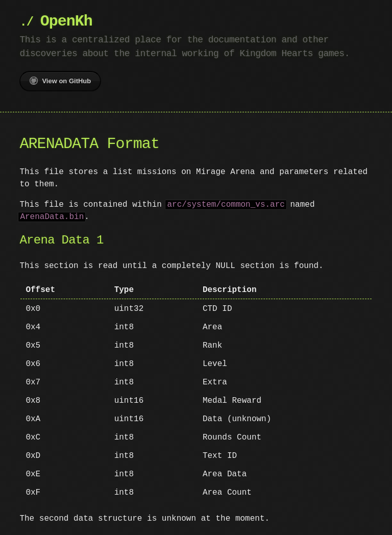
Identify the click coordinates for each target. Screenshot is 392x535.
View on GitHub (60, 81)
